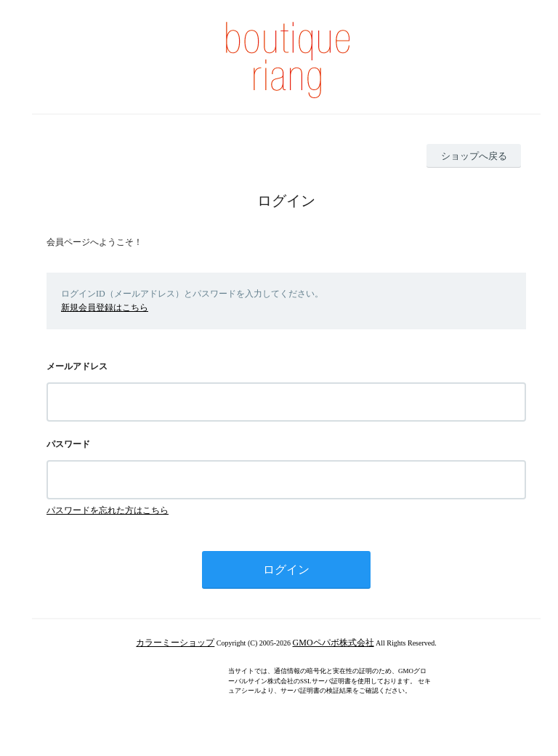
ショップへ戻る (474, 156)
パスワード (68, 444)
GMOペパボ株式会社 (333, 643)
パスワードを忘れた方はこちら (108, 510)
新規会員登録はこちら (105, 307)
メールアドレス (77, 366)
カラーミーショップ (175, 643)
